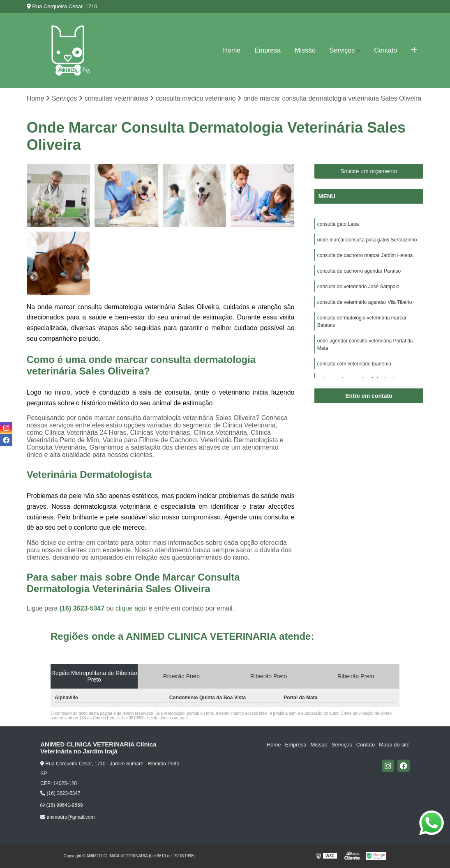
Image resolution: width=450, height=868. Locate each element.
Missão (305, 50)
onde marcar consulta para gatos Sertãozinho (367, 240)
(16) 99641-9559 (61, 805)
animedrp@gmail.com (67, 817)
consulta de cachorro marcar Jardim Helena (365, 255)
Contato (385, 50)
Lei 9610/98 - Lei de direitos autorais (155, 718)
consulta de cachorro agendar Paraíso (359, 271)
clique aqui (131, 608)
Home (232, 50)
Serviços (342, 50)
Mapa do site (394, 745)
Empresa (268, 50)
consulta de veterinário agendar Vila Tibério (365, 302)
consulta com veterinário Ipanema (354, 364)
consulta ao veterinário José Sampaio (358, 287)
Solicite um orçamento (369, 171)
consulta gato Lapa (338, 224)
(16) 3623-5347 (83, 608)
